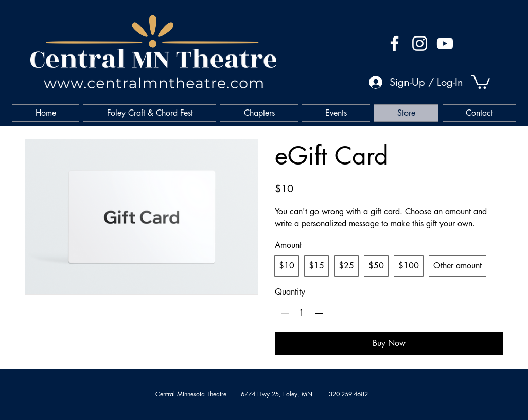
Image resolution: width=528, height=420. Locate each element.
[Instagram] (420, 43)
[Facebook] (394, 43)
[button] (480, 81)
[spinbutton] (302, 313)
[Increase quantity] (319, 313)
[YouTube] (445, 43)
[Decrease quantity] (285, 313)
